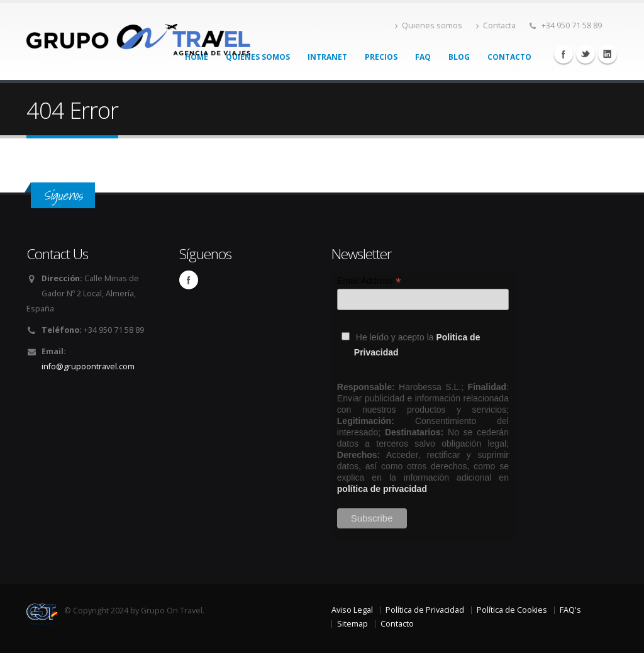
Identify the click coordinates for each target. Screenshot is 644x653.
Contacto (509, 57)
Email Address (369, 281)
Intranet (327, 57)
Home (197, 57)
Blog (459, 57)
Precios (381, 57)
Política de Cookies (512, 610)
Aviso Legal (352, 610)
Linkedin (608, 54)
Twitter (586, 54)
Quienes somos (429, 25)
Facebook (563, 54)
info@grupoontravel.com (88, 366)
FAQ (423, 57)
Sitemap (353, 624)
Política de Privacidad (425, 610)
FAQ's (570, 610)
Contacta (496, 25)
